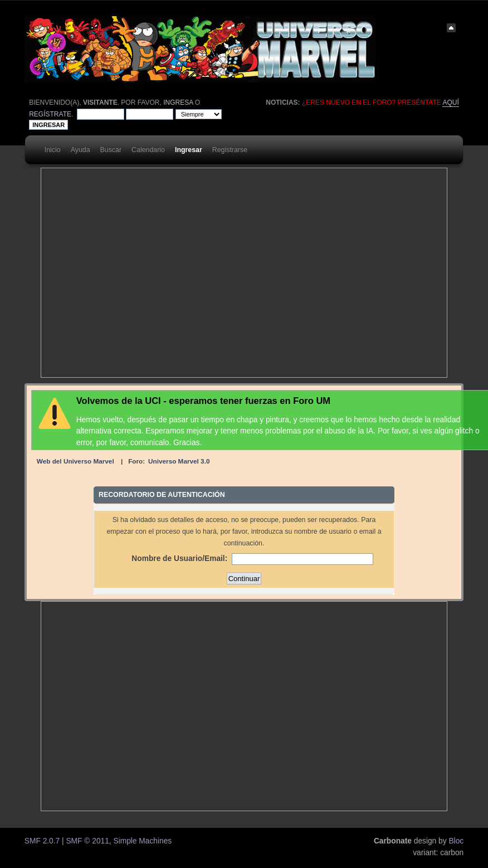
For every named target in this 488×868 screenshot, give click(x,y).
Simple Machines (142, 841)
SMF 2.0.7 (42, 841)
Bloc (456, 841)
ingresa (178, 103)
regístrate (50, 114)
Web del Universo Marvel (75, 461)
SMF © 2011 (87, 841)
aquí (450, 103)
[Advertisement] (124, 273)
